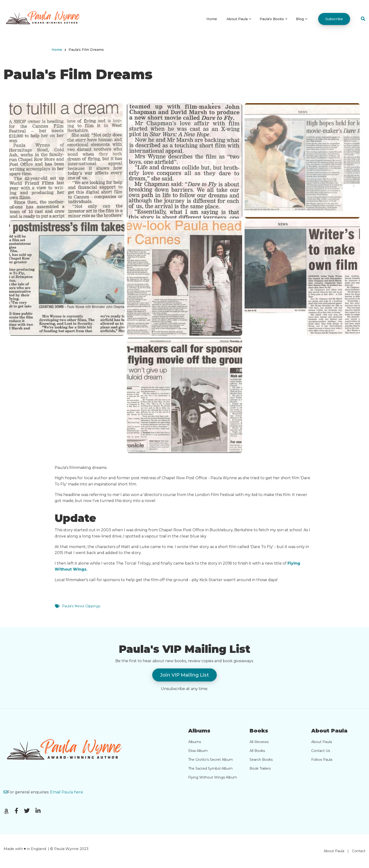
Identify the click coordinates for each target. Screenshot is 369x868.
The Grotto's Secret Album (211, 760)
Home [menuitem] (212, 19)
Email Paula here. (67, 792)
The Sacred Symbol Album (210, 768)
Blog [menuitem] (302, 23)
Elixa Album (198, 751)
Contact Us (321, 751)
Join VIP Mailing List (184, 675)
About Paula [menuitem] (239, 23)
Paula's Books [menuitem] (274, 23)
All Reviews (259, 742)
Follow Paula (322, 760)
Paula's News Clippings (81, 606)
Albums (195, 742)
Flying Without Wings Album (213, 777)
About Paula (322, 742)
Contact (359, 851)
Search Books (261, 760)
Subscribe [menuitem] (334, 19)
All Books (257, 751)
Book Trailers (260, 768)
